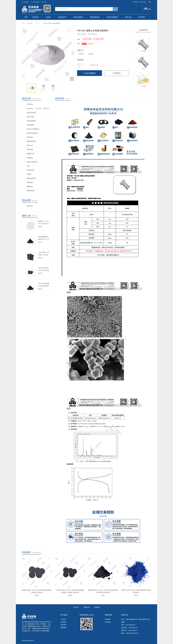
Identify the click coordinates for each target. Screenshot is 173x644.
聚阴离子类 (29, 154)
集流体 (50, 17)
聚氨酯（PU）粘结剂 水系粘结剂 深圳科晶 (43, 222)
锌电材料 (29, 137)
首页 (26, 17)
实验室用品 (29, 117)
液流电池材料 (30, 121)
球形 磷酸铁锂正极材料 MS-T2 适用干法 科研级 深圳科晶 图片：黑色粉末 (43, 238)
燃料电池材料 (30, 141)
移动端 (25, 2)
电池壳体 (37, 17)
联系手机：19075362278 (129, 628)
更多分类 (129, 17)
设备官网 (86, 607)
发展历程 (63, 625)
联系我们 (97, 607)
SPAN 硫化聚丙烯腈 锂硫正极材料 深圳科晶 (44, 285)
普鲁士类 (29, 145)
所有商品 (30, 23)
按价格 (38, 108)
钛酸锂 (28, 174)
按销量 (30, 108)
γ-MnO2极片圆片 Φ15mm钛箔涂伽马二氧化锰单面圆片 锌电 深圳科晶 (43, 269)
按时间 (46, 108)
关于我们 (76, 607)
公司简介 (63, 619)
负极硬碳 (29, 158)
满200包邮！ (91, 44)
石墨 (27, 166)
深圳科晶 (29, 206)
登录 (150, 2)
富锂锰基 (29, 182)
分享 (44, 2)
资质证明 (63, 622)
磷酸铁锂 (29, 186)
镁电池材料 (29, 125)
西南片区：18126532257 (129, 630)
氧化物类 (29, 149)
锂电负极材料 (96, 17)
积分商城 (142, 17)
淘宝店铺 (108, 622)
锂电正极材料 (79, 17)
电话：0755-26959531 (128, 625)
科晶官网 (108, 619)
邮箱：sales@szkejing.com (130, 633)
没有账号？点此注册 (139, 2)
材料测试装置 (30, 113)
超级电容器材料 (31, 133)
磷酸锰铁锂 (29, 191)
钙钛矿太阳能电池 (32, 129)
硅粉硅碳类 (29, 170)
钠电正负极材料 (113, 17)
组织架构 (63, 628)
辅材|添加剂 (63, 17)
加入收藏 (35, 2)
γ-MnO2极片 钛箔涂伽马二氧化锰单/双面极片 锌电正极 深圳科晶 (44, 254)
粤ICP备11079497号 (28, 641)
